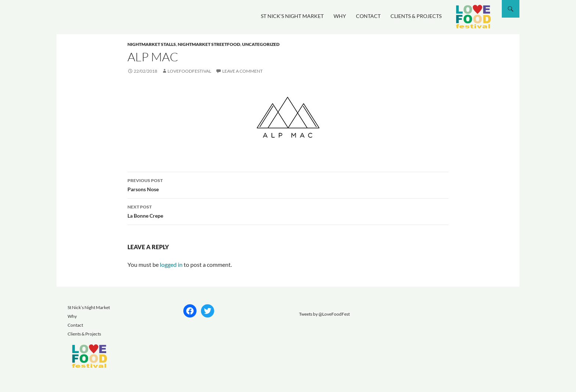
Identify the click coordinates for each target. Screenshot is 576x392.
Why (340, 16)
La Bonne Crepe (288, 211)
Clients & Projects (416, 16)
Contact (368, 16)
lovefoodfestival (189, 71)
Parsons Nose (288, 184)
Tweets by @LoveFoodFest (324, 314)
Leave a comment (242, 71)
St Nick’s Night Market (292, 16)
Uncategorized (261, 44)
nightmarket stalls (152, 44)
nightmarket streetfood (209, 44)
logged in (171, 264)
